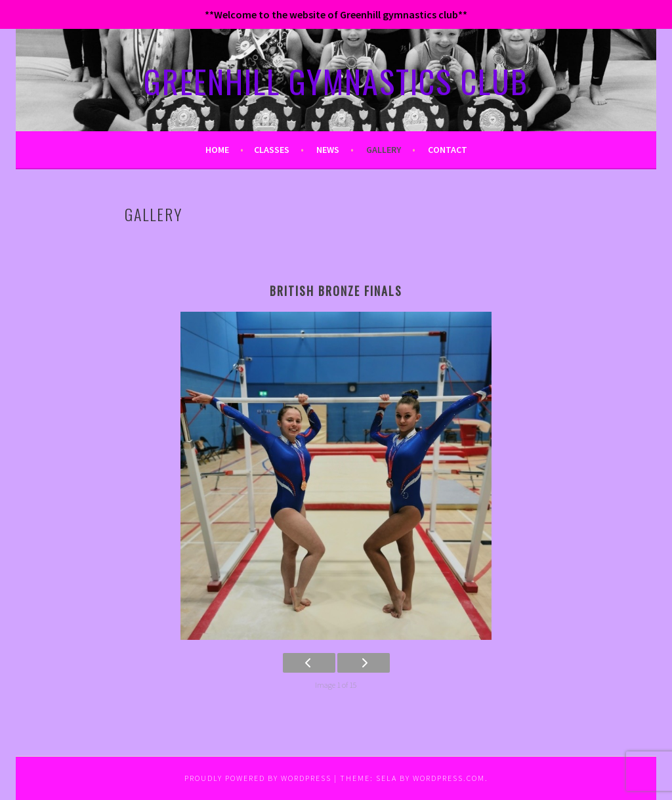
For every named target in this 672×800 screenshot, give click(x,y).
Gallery (384, 150)
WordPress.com (449, 778)
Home (217, 150)
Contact (448, 150)
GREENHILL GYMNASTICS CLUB (336, 81)
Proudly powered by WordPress (258, 778)
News (328, 150)
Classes (272, 150)
